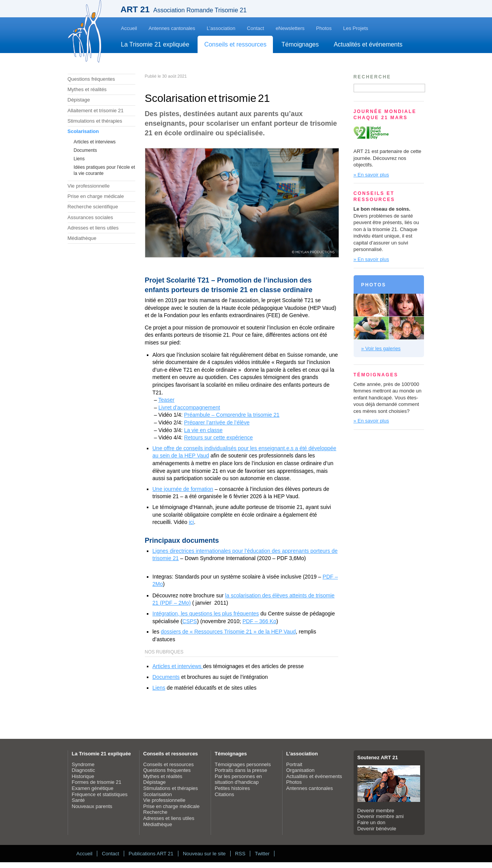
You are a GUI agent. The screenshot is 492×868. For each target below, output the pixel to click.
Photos (324, 28)
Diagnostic (84, 770)
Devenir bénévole (377, 829)
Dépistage (79, 100)
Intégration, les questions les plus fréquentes (206, 614)
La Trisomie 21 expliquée (155, 44)
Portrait (294, 764)
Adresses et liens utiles (93, 228)
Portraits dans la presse (241, 770)
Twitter (262, 854)
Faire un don (371, 822)
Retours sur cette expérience (219, 437)
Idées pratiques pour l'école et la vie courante (105, 170)
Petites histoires (233, 788)
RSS (240, 854)
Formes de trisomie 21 (97, 782)
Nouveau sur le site (204, 854)
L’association (221, 28)
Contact (255, 28)
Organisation (301, 770)
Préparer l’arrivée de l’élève (217, 422)
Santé (78, 800)
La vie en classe (203, 430)
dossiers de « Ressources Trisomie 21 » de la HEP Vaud (228, 632)
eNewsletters (290, 28)
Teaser (166, 400)
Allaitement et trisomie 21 (96, 111)
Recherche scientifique (93, 207)
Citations (225, 794)
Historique (83, 776)
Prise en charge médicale (96, 196)
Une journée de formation (183, 489)
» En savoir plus (371, 175)
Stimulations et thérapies (95, 121)
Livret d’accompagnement (189, 407)
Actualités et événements (368, 44)
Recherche (155, 812)
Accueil (129, 28)
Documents (86, 150)
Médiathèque (82, 238)
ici (191, 522)
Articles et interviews (95, 142)
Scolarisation (83, 131)
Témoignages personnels (243, 764)
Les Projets (356, 28)
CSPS (189, 621)
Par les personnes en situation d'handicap (239, 779)
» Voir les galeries (381, 348)
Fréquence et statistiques (100, 794)
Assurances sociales (91, 217)
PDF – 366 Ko (259, 621)
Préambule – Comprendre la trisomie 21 (232, 415)
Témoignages (300, 44)
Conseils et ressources (235, 44)
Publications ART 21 (151, 854)
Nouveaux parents (92, 806)
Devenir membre (376, 811)
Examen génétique (93, 788)
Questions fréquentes (91, 79)
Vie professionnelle (89, 186)
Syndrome (83, 764)
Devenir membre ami (381, 816)
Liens (79, 159)
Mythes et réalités (87, 89)
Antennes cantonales (172, 28)
